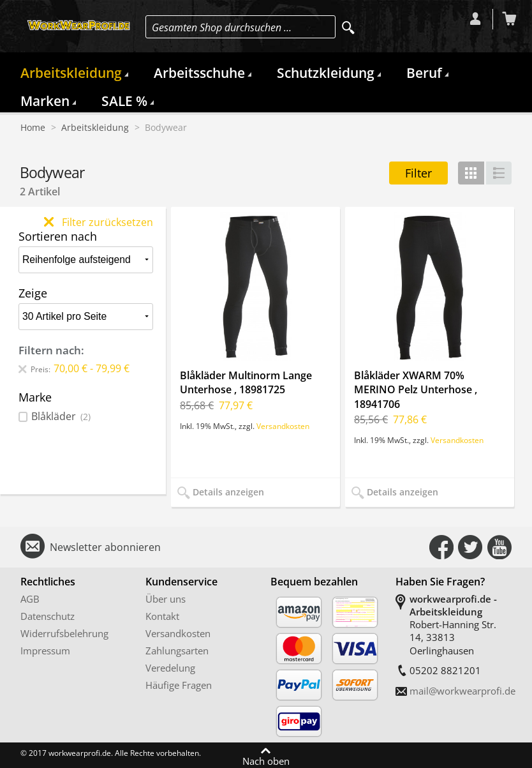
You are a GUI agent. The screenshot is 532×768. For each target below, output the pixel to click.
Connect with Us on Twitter (470, 547)
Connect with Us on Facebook (441, 547)
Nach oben (266, 760)
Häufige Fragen (179, 685)
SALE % (124, 101)
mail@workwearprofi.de (462, 691)
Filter (418, 173)
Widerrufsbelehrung (64, 633)
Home (33, 128)
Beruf (424, 73)
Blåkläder (61, 417)
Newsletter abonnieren (105, 547)
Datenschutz (48, 616)
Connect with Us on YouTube (499, 547)
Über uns (166, 599)
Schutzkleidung (326, 73)
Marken (45, 101)
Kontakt (162, 616)
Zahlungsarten (177, 651)
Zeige (33, 293)
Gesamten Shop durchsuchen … (222, 27)
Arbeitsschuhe (199, 73)
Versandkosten (283, 426)
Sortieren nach (58, 236)
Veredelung (170, 668)
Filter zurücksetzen (99, 222)
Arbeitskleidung (71, 73)
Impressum (45, 651)
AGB (30, 599)
